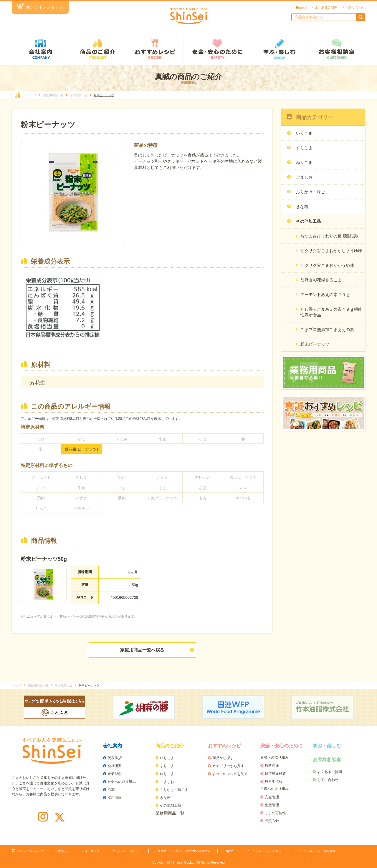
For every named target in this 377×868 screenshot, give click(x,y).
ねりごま (167, 774)
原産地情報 (274, 781)
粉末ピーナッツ (315, 344)
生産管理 (272, 805)
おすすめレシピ (155, 49)
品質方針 (272, 821)
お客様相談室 (337, 49)
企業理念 (115, 774)
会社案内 (40, 49)
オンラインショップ (44, 7)
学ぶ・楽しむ (280, 49)
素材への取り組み (275, 757)
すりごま (167, 766)
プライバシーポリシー (127, 851)
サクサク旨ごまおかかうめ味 (327, 265)
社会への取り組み (122, 782)
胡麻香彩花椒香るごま (321, 280)
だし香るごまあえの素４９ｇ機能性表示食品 (331, 312)
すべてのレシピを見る (230, 774)
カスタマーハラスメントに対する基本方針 (183, 851)
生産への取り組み (275, 789)
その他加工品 (171, 805)
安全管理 (272, 797)
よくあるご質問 (326, 7)
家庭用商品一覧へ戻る (142, 650)
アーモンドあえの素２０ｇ (325, 295)
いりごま (167, 758)
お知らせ (63, 851)
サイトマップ (91, 851)
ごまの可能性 (275, 813)
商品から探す (223, 758)
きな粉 (165, 798)
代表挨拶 (115, 758)
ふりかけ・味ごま (174, 790)
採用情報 (115, 798)
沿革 (111, 790)
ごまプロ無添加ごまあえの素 (327, 330)
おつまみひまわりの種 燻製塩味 (330, 236)
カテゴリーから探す (228, 766)
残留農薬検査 (275, 774)
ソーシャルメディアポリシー (265, 851)
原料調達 (272, 766)
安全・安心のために (217, 49)
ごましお (167, 782)
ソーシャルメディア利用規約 (316, 851)
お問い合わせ (355, 7)
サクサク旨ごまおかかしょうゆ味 (331, 251)
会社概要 (115, 766)
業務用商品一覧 (170, 813)
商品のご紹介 (97, 49)
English (301, 7)
